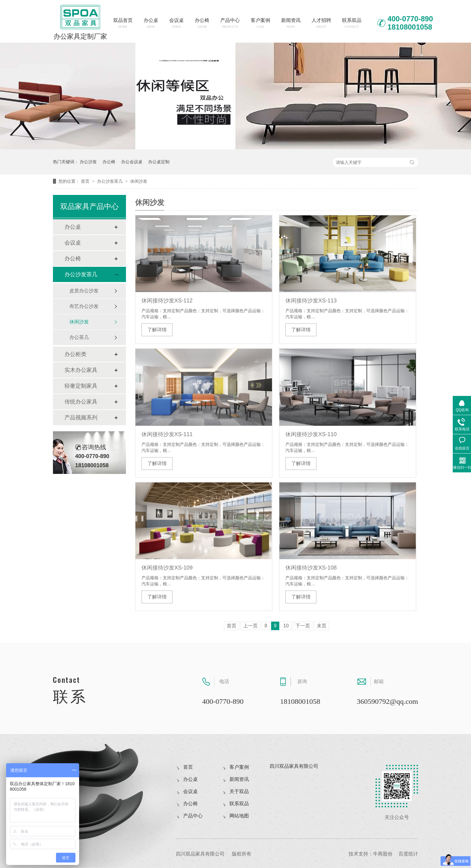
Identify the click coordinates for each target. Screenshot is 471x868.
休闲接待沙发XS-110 (311, 434)
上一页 (250, 626)
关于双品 (239, 791)
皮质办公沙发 (84, 291)
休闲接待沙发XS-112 (167, 301)
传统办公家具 (81, 402)
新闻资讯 (291, 23)
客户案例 (260, 23)
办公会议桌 (132, 162)
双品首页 (123, 23)
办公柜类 (75, 354)
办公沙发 (88, 162)
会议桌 (176, 23)
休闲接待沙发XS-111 (167, 434)
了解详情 (157, 330)
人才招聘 (321, 23)
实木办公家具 (81, 370)
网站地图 (239, 816)
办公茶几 (79, 337)
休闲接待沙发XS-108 (311, 568)
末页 (322, 626)
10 (286, 626)
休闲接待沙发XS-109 (167, 568)
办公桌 (151, 23)
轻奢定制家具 (81, 386)
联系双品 (352, 23)
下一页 (303, 626)
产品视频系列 (81, 418)
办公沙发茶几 (110, 181)
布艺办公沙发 (84, 306)
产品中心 (230, 23)
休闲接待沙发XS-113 (311, 301)
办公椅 (202, 23)
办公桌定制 (159, 162)
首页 (86, 181)
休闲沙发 (139, 181)
